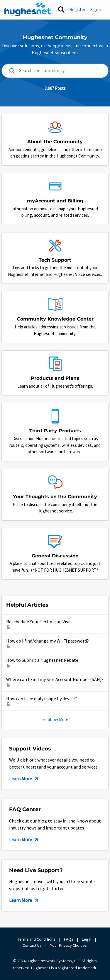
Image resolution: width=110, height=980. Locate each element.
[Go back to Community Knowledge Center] (55, 319)
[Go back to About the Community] (55, 142)
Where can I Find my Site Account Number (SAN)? (55, 680)
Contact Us (32, 945)
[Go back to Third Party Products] (55, 431)
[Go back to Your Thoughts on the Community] (55, 497)
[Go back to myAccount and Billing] (55, 201)
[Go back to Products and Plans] (55, 378)
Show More (55, 719)
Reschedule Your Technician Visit (39, 622)
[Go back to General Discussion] (55, 556)
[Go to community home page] (28, 10)
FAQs (69, 939)
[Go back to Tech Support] (55, 260)
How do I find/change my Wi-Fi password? (48, 641)
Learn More (24, 779)
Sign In (97, 9)
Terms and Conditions (36, 939)
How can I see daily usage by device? (42, 699)
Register (77, 9)
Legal (87, 939)
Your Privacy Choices (69, 945)
